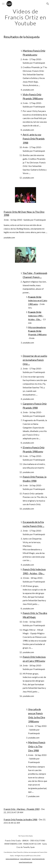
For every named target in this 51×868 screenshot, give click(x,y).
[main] (26, 17)
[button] (3, 4)
